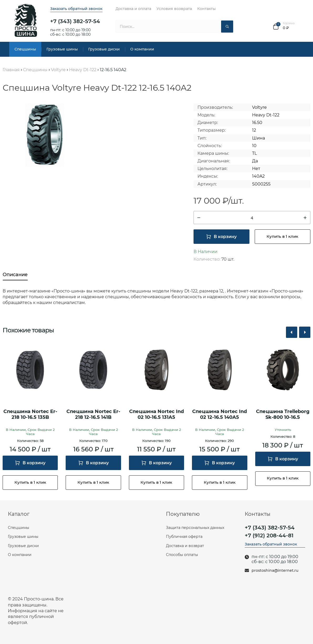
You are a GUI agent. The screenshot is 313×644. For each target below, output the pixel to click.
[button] (292, 332)
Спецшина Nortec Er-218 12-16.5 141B (93, 414)
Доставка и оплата (133, 9)
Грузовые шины (62, 49)
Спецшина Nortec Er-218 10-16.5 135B (30, 414)
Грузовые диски (104, 49)
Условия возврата (174, 9)
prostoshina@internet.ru (275, 571)
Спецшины (25, 49)
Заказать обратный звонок (76, 9)
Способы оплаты (182, 555)
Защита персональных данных (195, 528)
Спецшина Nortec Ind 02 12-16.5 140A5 (220, 414)
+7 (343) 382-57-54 (75, 21)
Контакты (206, 9)
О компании (142, 49)
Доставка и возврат (185, 546)
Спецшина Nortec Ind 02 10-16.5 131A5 (156, 414)
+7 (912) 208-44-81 (269, 535)
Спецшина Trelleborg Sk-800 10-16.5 (283, 414)
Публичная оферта (184, 537)
